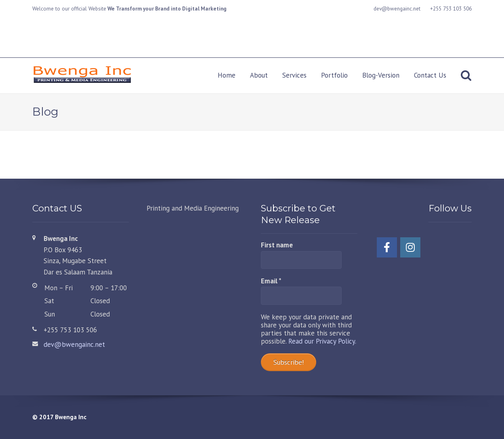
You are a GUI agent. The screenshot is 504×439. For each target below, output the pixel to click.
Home (227, 75)
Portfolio (334, 75)
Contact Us (430, 75)
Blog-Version (381, 75)
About (259, 75)
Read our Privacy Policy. (322, 341)
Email (271, 281)
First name (277, 245)
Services (294, 75)
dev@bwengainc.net (74, 344)
